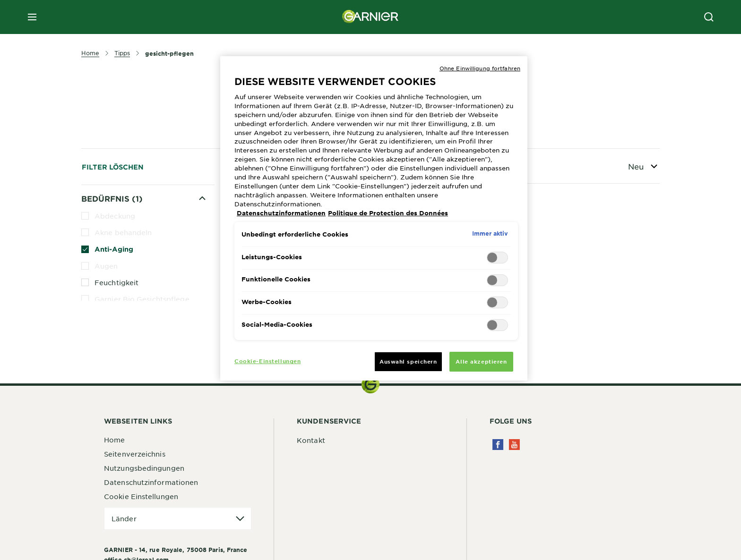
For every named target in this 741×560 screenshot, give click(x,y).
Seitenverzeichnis (135, 454)
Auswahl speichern (408, 361)
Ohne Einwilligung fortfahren (480, 68)
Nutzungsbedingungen (144, 468)
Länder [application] (124, 518)
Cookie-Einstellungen (267, 361)
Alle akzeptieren (481, 361)
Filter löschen (113, 167)
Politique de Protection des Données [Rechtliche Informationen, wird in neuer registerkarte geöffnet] (388, 213)
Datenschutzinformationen (151, 482)
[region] (374, 219)
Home (114, 440)
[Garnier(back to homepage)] (370, 17)
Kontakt (311, 440)
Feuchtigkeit (116, 282)
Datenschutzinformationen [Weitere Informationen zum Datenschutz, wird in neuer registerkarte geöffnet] (281, 213)
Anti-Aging (108, 249)
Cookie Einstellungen (141, 496)
